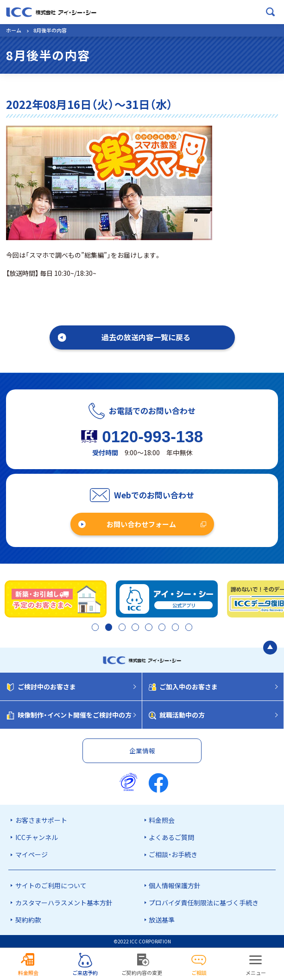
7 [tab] (174, 628)
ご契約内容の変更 (142, 973)
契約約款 (28, 920)
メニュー (256, 973)
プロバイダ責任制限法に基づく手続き (204, 903)
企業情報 (142, 751)
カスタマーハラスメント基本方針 (64, 903)
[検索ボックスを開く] (271, 12)
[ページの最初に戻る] (270, 648)
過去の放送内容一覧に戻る (146, 337)
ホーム (14, 30)
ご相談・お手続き (173, 854)
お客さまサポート (41, 820)
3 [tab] (121, 628)
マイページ (32, 854)
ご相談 (199, 973)
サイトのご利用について (51, 885)
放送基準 (162, 920)
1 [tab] (94, 628)
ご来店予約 (85, 973)
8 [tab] (188, 628)
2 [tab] (108, 628)
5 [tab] (148, 628)
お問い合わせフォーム (141, 524)
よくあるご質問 (171, 837)
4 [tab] (134, 628)
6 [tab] (161, 628)
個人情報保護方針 (175, 885)
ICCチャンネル (37, 837)
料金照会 (162, 820)
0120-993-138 (152, 436)
